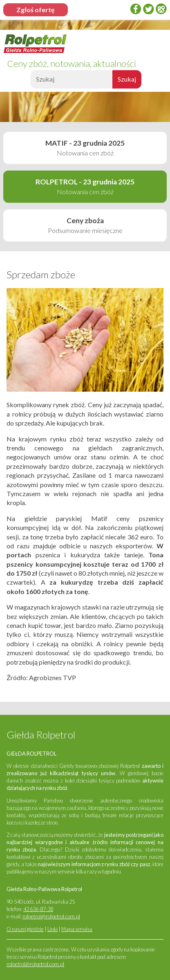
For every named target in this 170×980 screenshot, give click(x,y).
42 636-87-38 (38, 909)
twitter (148, 9)
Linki (53, 929)
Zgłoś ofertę (36, 10)
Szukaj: (30, 81)
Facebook (136, 9)
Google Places (161, 9)
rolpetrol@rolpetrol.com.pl (51, 916)
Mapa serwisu (77, 929)
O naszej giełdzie (25, 929)
